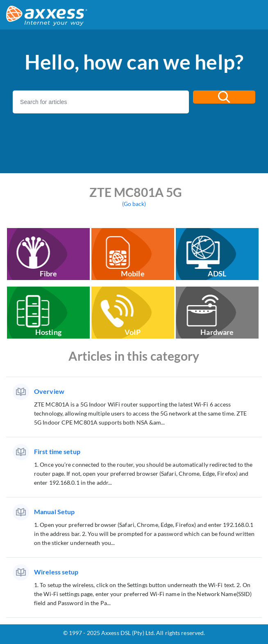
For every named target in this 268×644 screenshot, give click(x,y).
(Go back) (134, 204)
